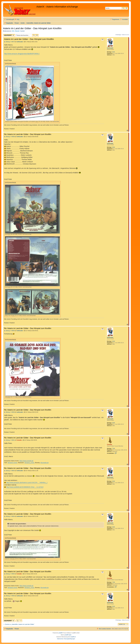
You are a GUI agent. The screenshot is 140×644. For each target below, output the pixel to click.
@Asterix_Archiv (29, 463)
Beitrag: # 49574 (9, 42)
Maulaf (17, 31)
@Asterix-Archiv (13, 463)
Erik (13, 31)
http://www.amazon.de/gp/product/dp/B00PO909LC (22, 54)
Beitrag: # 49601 (9, 440)
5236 (113, 52)
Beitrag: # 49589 (9, 137)
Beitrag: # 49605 (9, 574)
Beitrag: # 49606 (9, 596)
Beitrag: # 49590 (9, 331)
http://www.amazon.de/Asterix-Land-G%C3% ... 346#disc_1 (27, 483)
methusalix (110, 48)
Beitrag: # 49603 (9, 471)
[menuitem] (17, 19)
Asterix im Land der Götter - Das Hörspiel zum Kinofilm (32, 28)
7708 (113, 449)
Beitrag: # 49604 (9, 516)
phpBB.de (73, 637)
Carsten (22, 31)
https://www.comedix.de (26, 461)
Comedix (109, 444)
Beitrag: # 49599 (9, 412)
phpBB (60, 633)
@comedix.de (45, 463)
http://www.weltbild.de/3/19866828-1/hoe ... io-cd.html (25, 487)
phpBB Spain (68, 635)
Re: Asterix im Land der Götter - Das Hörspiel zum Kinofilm (28, 134)
